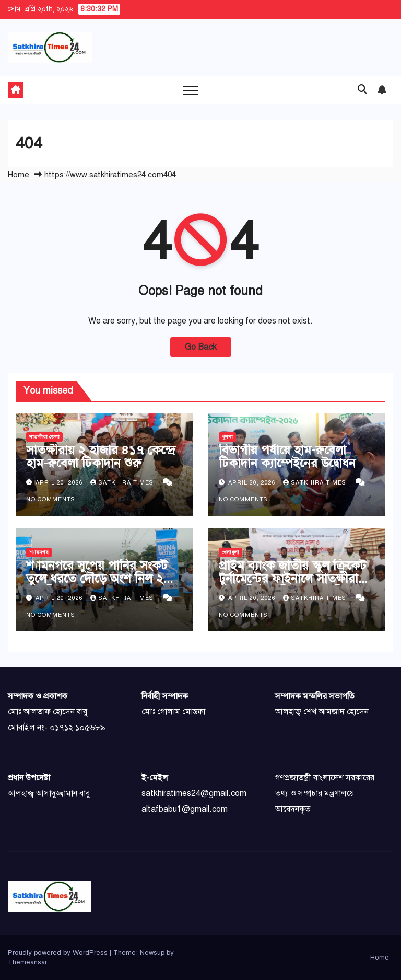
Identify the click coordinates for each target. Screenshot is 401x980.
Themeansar (27, 962)
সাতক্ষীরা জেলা (44, 437)
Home (19, 175)
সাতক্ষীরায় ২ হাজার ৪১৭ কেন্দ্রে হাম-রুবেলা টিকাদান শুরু (101, 457)
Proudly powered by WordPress (59, 953)
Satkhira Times (123, 483)
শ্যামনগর (39, 552)
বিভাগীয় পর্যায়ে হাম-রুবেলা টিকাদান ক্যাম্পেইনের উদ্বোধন (287, 457)
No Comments (51, 499)
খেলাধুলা (231, 552)
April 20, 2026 (60, 483)
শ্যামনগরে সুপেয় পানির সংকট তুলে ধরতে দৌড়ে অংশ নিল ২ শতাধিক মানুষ (97, 579)
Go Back (201, 347)
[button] (362, 89)
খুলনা (227, 437)
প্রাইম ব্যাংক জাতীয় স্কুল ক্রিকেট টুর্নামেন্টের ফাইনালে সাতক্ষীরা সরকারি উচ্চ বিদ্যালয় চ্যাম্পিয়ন (293, 579)
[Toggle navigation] (191, 90)
